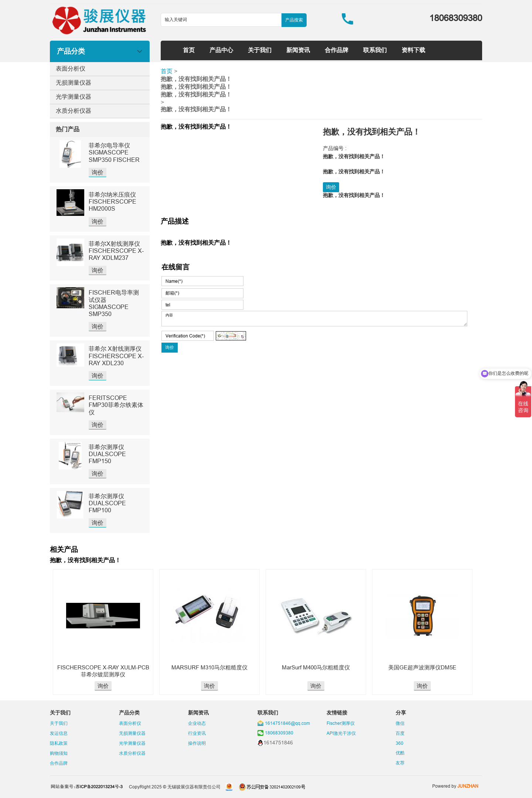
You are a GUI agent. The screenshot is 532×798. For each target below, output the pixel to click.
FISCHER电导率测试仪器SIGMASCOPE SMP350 (114, 303)
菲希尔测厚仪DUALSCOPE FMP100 (107, 503)
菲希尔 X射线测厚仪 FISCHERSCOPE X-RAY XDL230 (116, 356)
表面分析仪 (71, 68)
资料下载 (413, 50)
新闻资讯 (298, 50)
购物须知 (59, 753)
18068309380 (279, 733)
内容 (314, 319)
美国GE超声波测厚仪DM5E (422, 667)
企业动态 (197, 723)
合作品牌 (337, 50)
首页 (189, 50)
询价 (98, 172)
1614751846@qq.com (287, 723)
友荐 (400, 763)
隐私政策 (59, 743)
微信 (400, 723)
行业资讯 (197, 733)
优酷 (400, 753)
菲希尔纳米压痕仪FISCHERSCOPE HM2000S (112, 201)
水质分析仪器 (74, 111)
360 (400, 743)
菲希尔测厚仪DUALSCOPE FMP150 (107, 454)
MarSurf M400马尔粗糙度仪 (316, 667)
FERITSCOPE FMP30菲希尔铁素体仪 (116, 405)
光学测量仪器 (74, 96)
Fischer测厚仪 (341, 723)
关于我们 (260, 50)
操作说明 (197, 743)
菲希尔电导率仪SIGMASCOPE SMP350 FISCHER (114, 152)
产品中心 (221, 50)
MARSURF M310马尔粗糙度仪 (209, 667)
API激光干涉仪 (341, 733)
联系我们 (375, 50)
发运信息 (59, 733)
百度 (400, 733)
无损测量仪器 (74, 82)
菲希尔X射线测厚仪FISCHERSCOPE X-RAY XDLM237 (116, 251)
